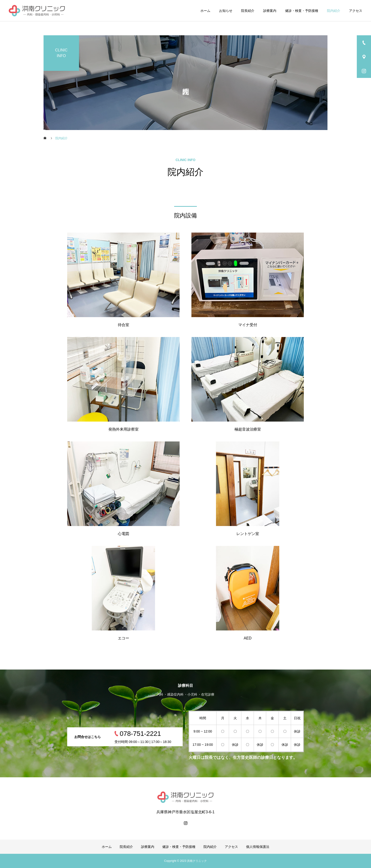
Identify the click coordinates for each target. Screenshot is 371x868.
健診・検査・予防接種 (302, 11)
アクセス (356, 11)
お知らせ (226, 11)
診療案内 (270, 11)
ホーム (205, 11)
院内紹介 (334, 11)
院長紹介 (248, 11)
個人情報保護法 (258, 847)
